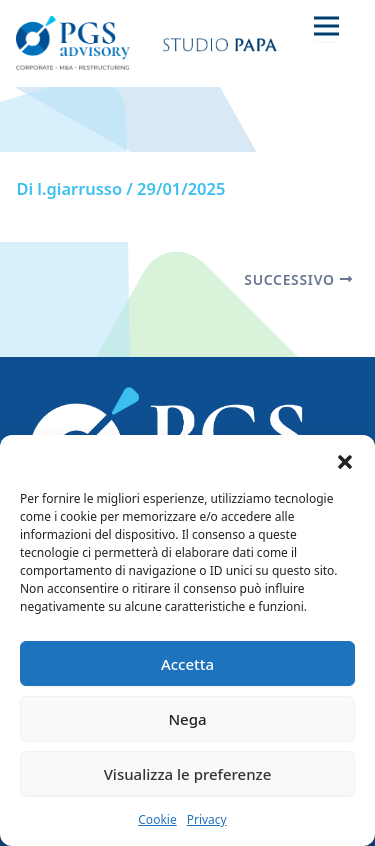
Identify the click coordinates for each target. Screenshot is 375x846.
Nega (187, 719)
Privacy (207, 819)
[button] (345, 460)
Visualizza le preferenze (188, 774)
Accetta (187, 664)
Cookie (157, 819)
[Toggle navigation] (326, 25)
